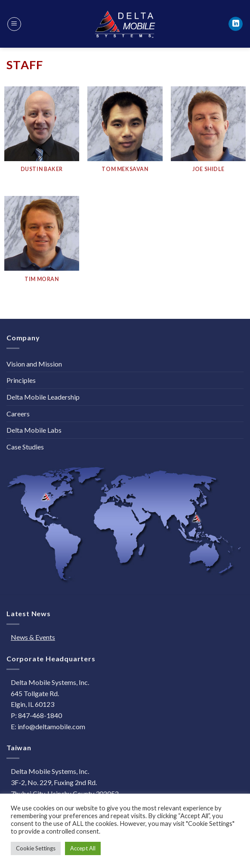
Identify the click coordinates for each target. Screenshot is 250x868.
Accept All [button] (83, 848)
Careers (18, 414)
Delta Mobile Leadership (43, 397)
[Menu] (14, 24)
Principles (21, 380)
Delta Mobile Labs (34, 430)
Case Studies (25, 447)
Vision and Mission (34, 364)
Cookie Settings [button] (36, 848)
